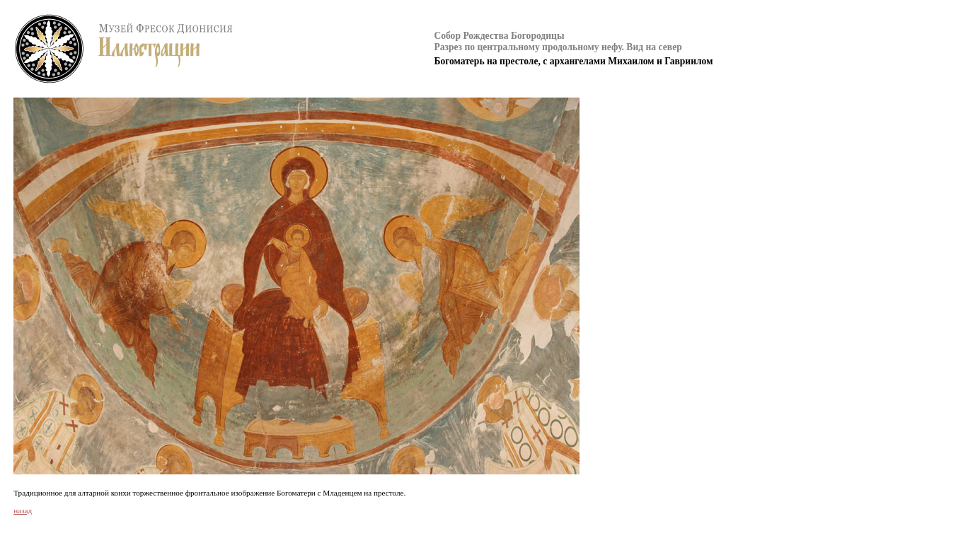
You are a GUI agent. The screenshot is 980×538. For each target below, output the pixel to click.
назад (23, 510)
